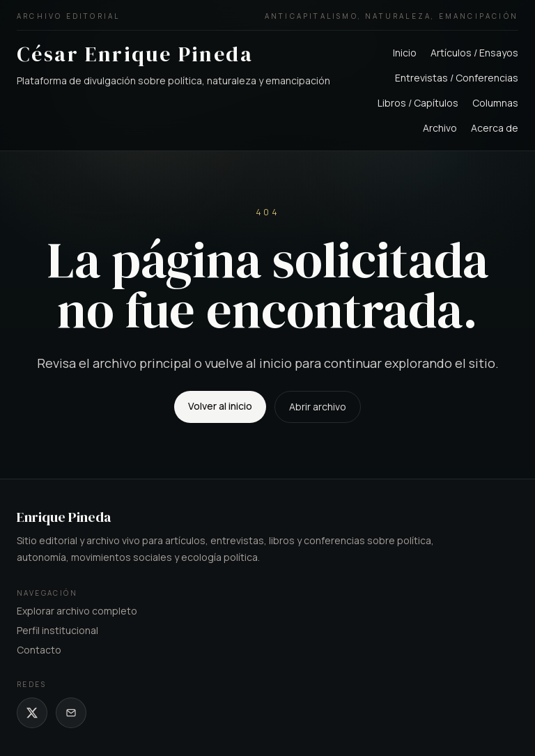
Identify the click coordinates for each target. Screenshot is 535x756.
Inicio (405, 53)
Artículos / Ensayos (474, 53)
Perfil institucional (57, 630)
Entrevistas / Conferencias (457, 78)
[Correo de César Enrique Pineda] (71, 713)
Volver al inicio (220, 406)
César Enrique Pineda (135, 54)
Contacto (39, 650)
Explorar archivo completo (77, 611)
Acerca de (495, 128)
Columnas (495, 103)
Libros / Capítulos (418, 103)
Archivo (440, 128)
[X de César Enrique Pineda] (32, 713)
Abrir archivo (318, 407)
